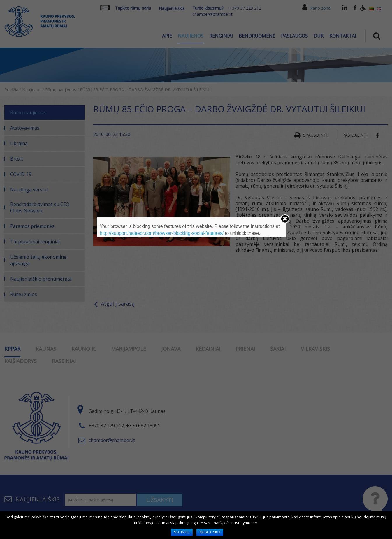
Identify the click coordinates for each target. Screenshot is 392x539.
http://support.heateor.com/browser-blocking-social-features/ (162, 233)
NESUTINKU (210, 532)
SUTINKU (182, 532)
